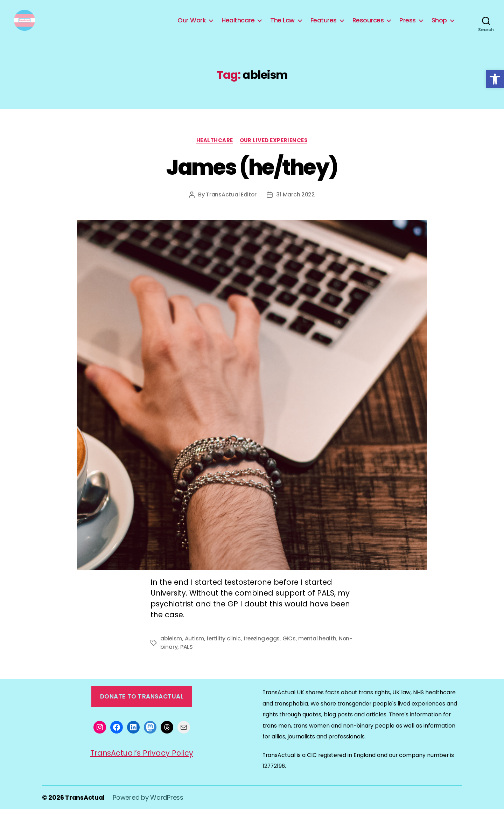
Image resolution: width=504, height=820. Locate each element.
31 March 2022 (296, 205)
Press (408, 26)
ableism (171, 649)
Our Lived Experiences (274, 151)
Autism (195, 649)
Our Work (192, 26)
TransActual (85, 808)
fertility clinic (224, 649)
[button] (495, 79)
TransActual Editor (231, 205)
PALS (201, 658)
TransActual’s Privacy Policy (142, 764)
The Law (282, 26)
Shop (439, 26)
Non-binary (176, 658)
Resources (368, 26)
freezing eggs (263, 649)
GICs (291, 649)
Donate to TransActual (142, 707)
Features (324, 26)
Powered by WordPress (149, 808)
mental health (319, 649)
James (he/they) (252, 178)
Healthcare (238, 26)
